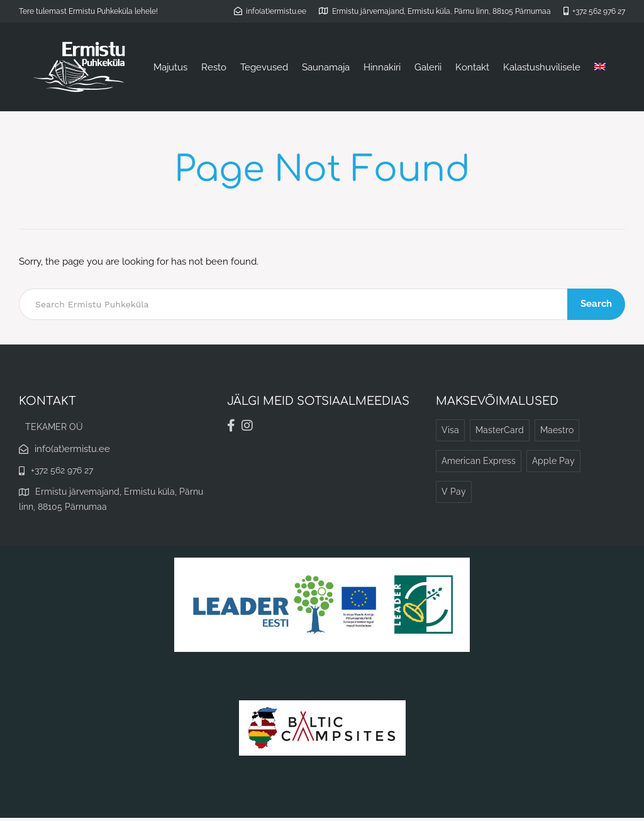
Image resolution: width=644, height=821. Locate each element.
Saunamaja (326, 67)
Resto (214, 67)
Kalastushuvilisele (542, 67)
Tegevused (264, 67)
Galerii (428, 67)
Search (597, 304)
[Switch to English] (600, 67)
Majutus (170, 67)
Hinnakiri (382, 67)
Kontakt (472, 67)
